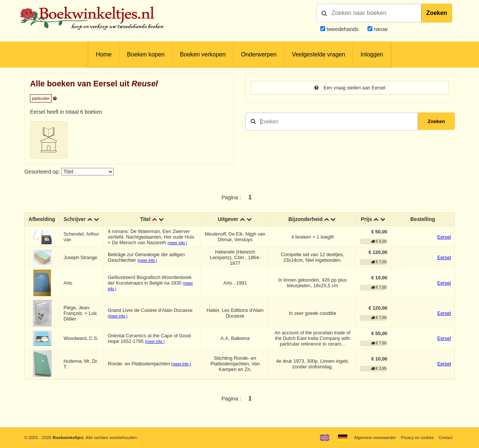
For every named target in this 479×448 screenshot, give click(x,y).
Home (104, 54)
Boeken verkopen (203, 54)
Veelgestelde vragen (318, 54)
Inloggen (372, 54)
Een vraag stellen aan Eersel (350, 88)
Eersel (444, 243)
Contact (445, 438)
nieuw (380, 29)
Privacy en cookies (415, 438)
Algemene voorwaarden (370, 438)
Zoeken (437, 13)
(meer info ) (178, 249)
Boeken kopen (146, 54)
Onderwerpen (259, 54)
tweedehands (343, 29)
